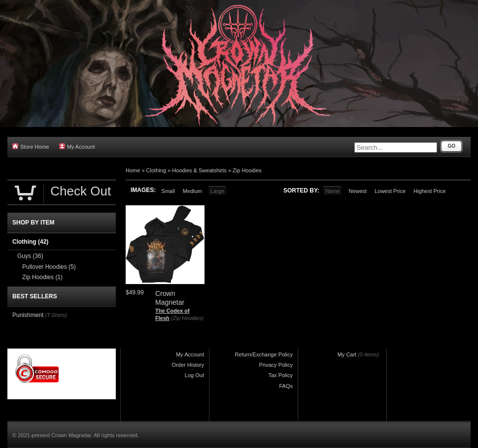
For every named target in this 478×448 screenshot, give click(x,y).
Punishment (28, 315)
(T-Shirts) (56, 315)
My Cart (347, 354)
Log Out (194, 375)
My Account (77, 146)
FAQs (286, 386)
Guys (30, 256)
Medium (192, 191)
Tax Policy (280, 375)
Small (168, 191)
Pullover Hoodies (49, 267)
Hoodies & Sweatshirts (199, 170)
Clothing (156, 170)
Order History (188, 365)
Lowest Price (390, 191)
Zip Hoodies (247, 170)
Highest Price (429, 191)
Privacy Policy (276, 365)
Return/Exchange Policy (264, 354)
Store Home (31, 146)
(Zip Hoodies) (187, 318)
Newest (358, 191)
